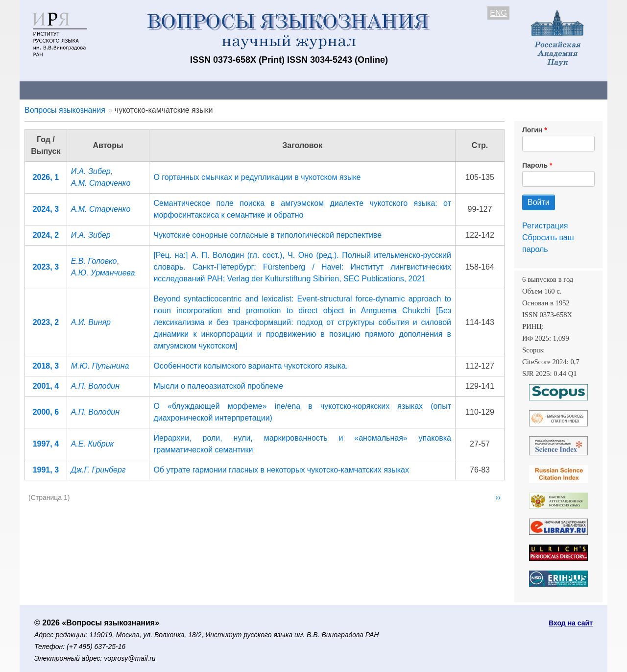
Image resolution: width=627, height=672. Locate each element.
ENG (498, 13)
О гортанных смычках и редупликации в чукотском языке (257, 177)
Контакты (105, 90)
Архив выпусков (294, 90)
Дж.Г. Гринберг (98, 470)
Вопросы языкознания (65, 110)
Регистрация (545, 226)
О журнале (49, 90)
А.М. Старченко (101, 183)
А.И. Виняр (91, 322)
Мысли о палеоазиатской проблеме (218, 386)
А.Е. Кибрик (92, 444)
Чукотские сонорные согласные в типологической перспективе (267, 235)
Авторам (158, 90)
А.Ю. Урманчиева (103, 273)
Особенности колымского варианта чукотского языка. (251, 366)
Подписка (360, 90)
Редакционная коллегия (441, 90)
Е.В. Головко (94, 261)
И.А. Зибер (91, 171)
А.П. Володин (95, 386)
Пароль (535, 165)
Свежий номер (219, 90)
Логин (532, 130)
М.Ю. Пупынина (100, 366)
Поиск (514, 90)
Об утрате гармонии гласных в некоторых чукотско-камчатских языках (281, 470)
